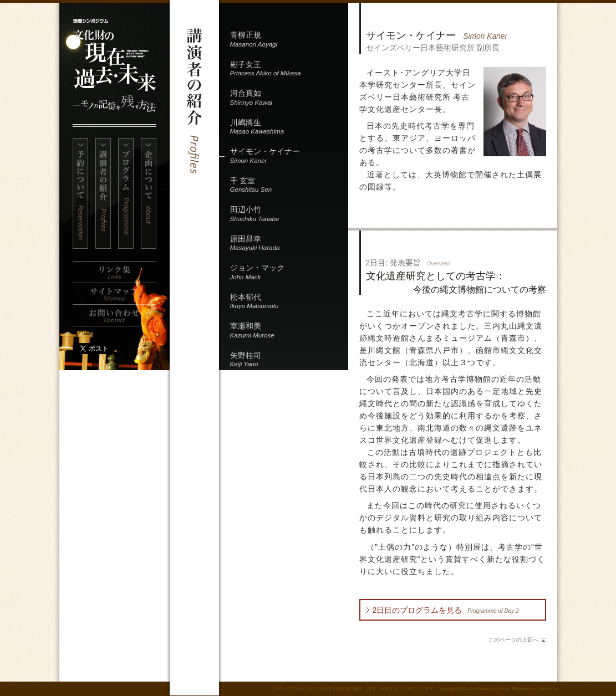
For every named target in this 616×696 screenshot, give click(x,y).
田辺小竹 (289, 215)
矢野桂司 (289, 360)
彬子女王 (289, 70)
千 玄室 (289, 186)
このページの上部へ (513, 640)
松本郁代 (289, 302)
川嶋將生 (289, 128)
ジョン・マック (289, 273)
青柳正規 (289, 40)
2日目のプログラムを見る (446, 610)
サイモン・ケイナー (289, 157)
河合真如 (289, 98)
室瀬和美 (289, 331)
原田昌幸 (289, 244)
